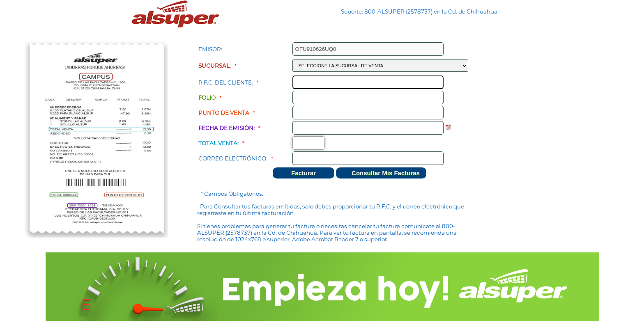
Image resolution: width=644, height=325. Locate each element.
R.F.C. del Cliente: (226, 82)
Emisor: (210, 49)
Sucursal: (215, 66)
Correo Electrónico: (233, 158)
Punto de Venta (224, 113)
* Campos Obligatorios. (232, 194)
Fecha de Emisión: (227, 128)
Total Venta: (218, 143)
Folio (207, 98)
